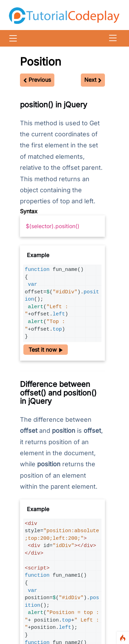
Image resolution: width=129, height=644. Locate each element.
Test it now (46, 350)
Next (93, 80)
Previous (37, 80)
